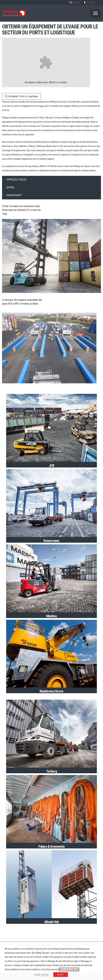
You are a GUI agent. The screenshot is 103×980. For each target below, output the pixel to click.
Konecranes (51, 541)
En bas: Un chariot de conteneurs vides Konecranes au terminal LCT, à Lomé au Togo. (21, 210)
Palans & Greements (52, 846)
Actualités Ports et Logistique (21, 96)
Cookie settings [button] (41, 975)
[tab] (51, 180)
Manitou (52, 616)
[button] (95, 13)
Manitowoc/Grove (51, 691)
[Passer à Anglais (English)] (75, 3)
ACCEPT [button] (61, 975)
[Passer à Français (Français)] (89, 3)
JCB (52, 465)
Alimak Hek (51, 922)
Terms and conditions (69, 969)
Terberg (51, 771)
